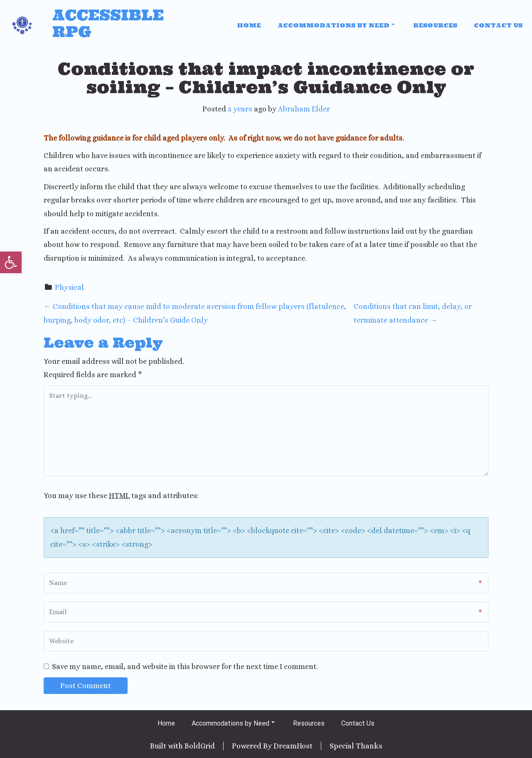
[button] (11, 262)
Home (249, 25)
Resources (435, 25)
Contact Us (498, 25)
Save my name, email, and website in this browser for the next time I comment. (185, 667)
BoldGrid (200, 746)
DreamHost (293, 746)
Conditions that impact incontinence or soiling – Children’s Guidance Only (266, 78)
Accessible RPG (108, 23)
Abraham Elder (304, 109)
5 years (240, 109)
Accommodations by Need (336, 25)
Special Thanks (356, 746)
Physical (69, 287)
